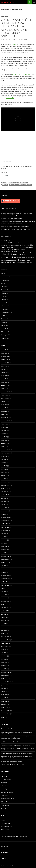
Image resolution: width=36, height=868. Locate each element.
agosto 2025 (4, 366)
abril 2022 (4, 469)
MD (11, 39)
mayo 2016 (4, 656)
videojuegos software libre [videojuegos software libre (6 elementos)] (23, 263)
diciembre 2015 (5, 672)
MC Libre (3, 808)
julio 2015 (4, 688)
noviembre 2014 (5, 714)
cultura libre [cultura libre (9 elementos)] (12, 245)
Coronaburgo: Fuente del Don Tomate (11, 761)
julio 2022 (4, 459)
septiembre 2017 (6, 608)
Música (4, 309)
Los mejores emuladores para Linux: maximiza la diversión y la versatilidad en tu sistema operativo (18, 738)
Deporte (3, 316)
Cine (3, 296)
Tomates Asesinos (7, 2)
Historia (4, 299)
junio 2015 (4, 691)
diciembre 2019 (5, 556)
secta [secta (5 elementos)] (25, 254)
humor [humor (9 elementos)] (3, 250)
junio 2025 (4, 372)
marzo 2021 (4, 508)
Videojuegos (5, 312)
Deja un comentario (21, 39)
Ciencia (3, 287)
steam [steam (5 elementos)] (23, 258)
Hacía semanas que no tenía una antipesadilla (17, 229)
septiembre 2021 (6, 492)
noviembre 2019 (5, 559)
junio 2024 (4, 401)
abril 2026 (4, 350)
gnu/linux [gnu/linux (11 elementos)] (11, 248)
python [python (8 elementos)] (32, 252)
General (3, 319)
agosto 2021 (4, 495)
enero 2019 (4, 572)
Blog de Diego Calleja (7, 792)
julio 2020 (4, 534)
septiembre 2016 (6, 646)
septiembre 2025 (6, 363)
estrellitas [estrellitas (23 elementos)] (30, 245)
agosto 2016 (4, 650)
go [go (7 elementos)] (14, 248)
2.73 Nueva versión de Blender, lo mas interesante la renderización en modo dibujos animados (18, 28)
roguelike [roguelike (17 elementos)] (21, 254)
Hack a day (4, 789)
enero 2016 (4, 669)
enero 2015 (4, 707)
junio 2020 (4, 537)
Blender (14, 44)
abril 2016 (4, 659)
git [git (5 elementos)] (1, 248)
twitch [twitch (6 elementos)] (33, 258)
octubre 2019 (5, 563)
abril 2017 (4, 624)
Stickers (5, 280)
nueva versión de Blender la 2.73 (22, 74)
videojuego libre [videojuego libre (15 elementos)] (15, 260)
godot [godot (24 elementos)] (17, 247)
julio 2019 (4, 566)
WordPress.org (5, 830)
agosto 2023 (4, 427)
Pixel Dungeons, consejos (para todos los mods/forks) (15, 745)
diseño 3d (5, 185)
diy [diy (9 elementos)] (20, 245)
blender (5, 183)
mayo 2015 (4, 695)
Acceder (3, 820)
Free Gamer (4, 776)
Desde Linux (4, 795)
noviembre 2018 (5, 579)
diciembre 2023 (5, 418)
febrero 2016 (5, 666)
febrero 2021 (5, 511)
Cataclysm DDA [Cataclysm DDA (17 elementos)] (6, 243)
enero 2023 (4, 447)
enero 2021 (4, 514)
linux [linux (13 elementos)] (14, 250)
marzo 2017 (4, 627)
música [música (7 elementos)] (20, 252)
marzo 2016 (4, 662)
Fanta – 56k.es (5, 805)
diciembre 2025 (5, 356)
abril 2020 (4, 543)
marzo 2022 (4, 472)
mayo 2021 (4, 501)
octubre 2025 (5, 360)
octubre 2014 (5, 717)
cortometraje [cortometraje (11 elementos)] (5, 245)
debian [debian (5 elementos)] (17, 245)
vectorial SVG (10, 98)
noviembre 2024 (5, 392)
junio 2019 (4, 569)
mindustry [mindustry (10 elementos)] (22, 250)
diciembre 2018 (5, 575)
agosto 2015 (4, 685)
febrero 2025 (5, 385)
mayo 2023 (4, 437)
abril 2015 (4, 698)
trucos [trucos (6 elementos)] (26, 258)
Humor (3, 322)
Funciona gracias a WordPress (8, 866)
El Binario (4, 786)
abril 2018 (4, 592)
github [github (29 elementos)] (5, 247)
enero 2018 (4, 598)
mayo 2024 (4, 405)
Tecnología (4, 17)
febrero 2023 (5, 443)
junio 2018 (4, 588)
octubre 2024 (5, 395)
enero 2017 (4, 633)
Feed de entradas (6, 823)
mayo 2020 (4, 540)
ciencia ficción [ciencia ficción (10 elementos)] (16, 243)
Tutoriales (4, 338)
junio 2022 (4, 463)
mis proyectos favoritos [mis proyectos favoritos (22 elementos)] (10, 252)
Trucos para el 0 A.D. (7, 729)
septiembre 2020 (6, 527)
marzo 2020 (4, 546)
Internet (3, 325)
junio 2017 (4, 617)
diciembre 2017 (5, 601)
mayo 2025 (4, 376)
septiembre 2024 (6, 398)
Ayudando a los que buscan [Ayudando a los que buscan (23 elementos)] (16, 241)
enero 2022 (4, 479)
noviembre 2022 (5, 450)
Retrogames (4, 332)
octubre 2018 (5, 582)
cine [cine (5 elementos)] (21, 243)
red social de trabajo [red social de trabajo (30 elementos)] (9, 254)
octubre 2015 (5, 678)
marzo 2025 (4, 382)
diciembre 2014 (5, 711)
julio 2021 (4, 498)
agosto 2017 (4, 611)
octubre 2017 (5, 604)
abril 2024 (4, 408)
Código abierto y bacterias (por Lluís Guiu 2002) (14, 836)
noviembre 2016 (5, 640)
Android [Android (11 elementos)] (3, 241)
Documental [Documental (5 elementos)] (24, 245)
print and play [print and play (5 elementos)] (27, 252)
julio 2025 (4, 369)
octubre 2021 (5, 488)
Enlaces (4, 328)
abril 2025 (4, 379)
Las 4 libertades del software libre (10, 742)
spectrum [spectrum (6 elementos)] (19, 258)
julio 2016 (4, 653)
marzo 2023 (4, 440)
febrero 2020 (5, 550)
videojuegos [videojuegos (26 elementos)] (25, 260)
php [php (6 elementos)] (23, 252)
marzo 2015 (4, 701)
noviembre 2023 (5, 421)
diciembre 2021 (5, 482)
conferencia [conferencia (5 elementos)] (25, 243)
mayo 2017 (4, 621)
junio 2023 (4, 434)
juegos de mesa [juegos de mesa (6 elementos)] (8, 250)
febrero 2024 (5, 411)
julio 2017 (4, 614)
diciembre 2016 (5, 637)
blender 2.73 (12, 183)
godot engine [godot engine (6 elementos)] (23, 248)
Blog (2, 283)
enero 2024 (4, 414)
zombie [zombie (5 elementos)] (31, 263)
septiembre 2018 (6, 585)
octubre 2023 (5, 424)
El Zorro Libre (5, 802)
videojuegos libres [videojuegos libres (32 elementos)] (9, 262)
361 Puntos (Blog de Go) (7, 799)
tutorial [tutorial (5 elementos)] (29, 258)
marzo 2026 (4, 353)
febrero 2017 (5, 630)
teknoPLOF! (4, 782)
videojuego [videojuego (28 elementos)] (5, 260)
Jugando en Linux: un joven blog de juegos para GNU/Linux (17, 753)
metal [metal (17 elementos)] (17, 250)
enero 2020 (4, 553)
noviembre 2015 (5, 675)
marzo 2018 (4, 595)
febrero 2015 (5, 704)
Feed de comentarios (7, 826)
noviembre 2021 (5, 485)
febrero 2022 (5, 476)
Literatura (5, 306)
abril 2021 (4, 505)
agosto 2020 (4, 530)
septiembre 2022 (6, 453)
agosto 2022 (4, 456)
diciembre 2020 (5, 517)
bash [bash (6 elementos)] (27, 241)
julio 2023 (4, 430)
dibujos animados (23, 183)
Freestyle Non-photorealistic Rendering (21, 185)
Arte (2, 274)
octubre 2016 (5, 643)
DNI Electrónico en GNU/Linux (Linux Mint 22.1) (14, 764)
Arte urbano (5, 277)
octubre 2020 (5, 524)
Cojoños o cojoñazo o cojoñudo (13, 218)
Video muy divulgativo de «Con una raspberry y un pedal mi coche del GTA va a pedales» (17, 214)
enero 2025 (4, 389)
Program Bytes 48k (6, 779)
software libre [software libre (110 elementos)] (9, 257)
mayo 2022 (4, 466)
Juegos (4, 303)
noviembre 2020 (5, 521)
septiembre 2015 (6, 682)
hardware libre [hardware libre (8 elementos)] (30, 248)
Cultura (3, 290)
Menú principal (34, 2)
